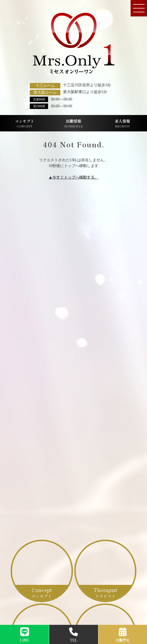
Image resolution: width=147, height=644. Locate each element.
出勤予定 (123, 635)
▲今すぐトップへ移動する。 (73, 177)
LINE (25, 635)
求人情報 (122, 123)
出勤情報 (73, 123)
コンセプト (25, 123)
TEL (73, 635)
